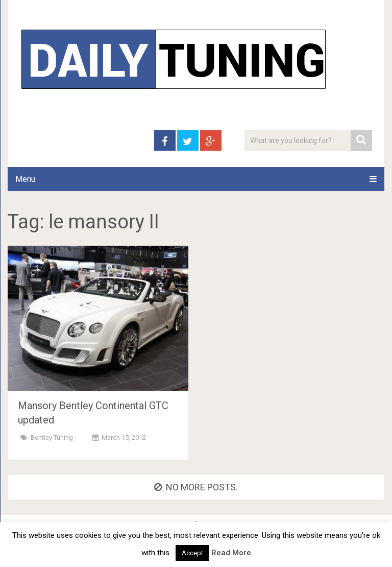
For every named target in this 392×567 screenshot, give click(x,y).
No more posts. (196, 487)
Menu (25, 179)
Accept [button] (192, 553)
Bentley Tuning (52, 438)
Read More (231, 553)
